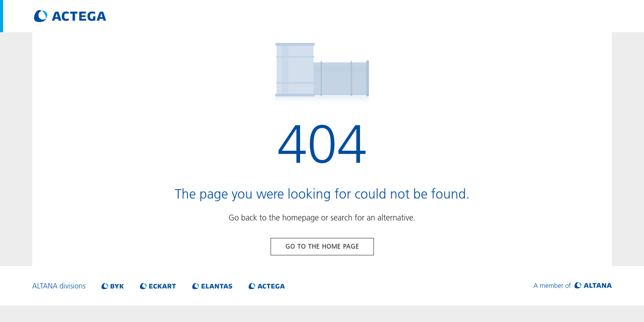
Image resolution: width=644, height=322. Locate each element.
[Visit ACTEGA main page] (70, 16)
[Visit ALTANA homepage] (573, 286)
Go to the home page (322, 246)
